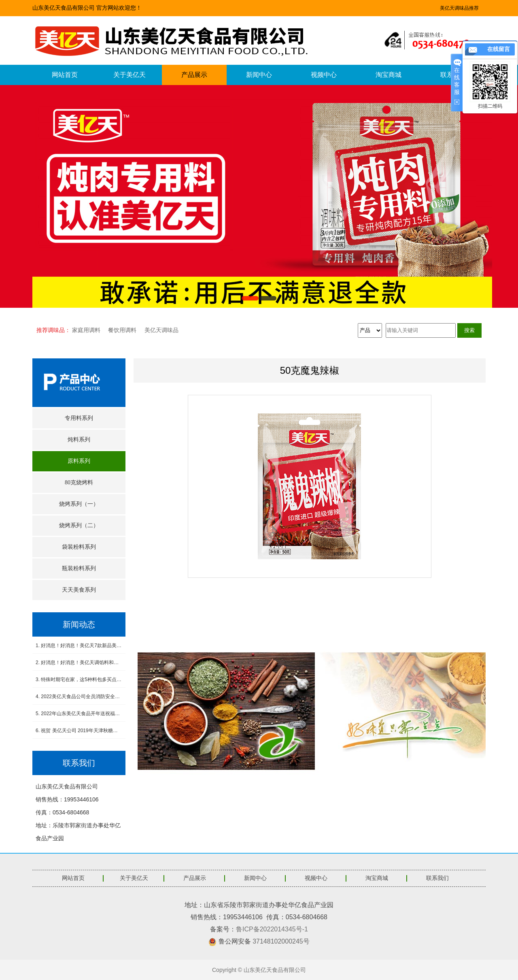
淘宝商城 (388, 75)
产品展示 (194, 75)
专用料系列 (79, 418)
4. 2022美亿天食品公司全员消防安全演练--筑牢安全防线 (79, 697)
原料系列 (79, 461)
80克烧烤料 (79, 483)
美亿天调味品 (161, 330)
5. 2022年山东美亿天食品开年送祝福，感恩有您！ (79, 714)
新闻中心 (259, 75)
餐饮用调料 (122, 330)
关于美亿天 (129, 75)
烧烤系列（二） (79, 525)
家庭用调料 (86, 330)
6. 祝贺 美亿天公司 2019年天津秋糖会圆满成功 (79, 731)
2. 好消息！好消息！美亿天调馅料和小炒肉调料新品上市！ (79, 663)
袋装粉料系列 (79, 547)
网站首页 (65, 75)
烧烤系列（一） (79, 504)
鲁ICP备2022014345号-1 (272, 929)
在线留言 (499, 49)
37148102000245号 (281, 941)
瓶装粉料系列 (79, 568)
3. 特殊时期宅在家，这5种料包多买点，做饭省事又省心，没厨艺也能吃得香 (79, 680)
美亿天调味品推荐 (459, 8)
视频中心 (324, 75)
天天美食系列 (79, 590)
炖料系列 (79, 440)
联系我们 (437, 878)
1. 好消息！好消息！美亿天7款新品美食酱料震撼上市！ (79, 646)
